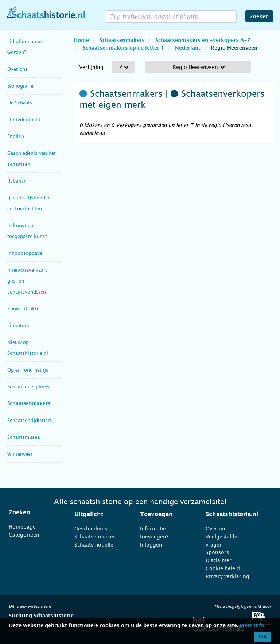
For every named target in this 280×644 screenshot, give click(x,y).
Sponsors (217, 552)
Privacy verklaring (227, 576)
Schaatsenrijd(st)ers (30, 420)
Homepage (22, 527)
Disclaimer (219, 560)
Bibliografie (20, 86)
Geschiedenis (91, 529)
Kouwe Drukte (23, 309)
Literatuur (18, 325)
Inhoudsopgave (25, 253)
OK (263, 637)
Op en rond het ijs (28, 370)
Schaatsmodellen (96, 545)
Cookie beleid (223, 568)
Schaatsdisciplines (28, 387)
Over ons (17, 69)
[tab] (32, 513)
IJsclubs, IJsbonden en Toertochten (29, 203)
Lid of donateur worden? (25, 47)
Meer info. (252, 626)
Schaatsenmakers (29, 404)
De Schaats (20, 103)
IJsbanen (17, 181)
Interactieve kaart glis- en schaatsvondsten (27, 281)
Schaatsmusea (24, 437)
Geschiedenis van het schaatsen (32, 159)
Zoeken (259, 17)
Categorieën (24, 535)
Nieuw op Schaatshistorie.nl (28, 348)
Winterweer (20, 454)
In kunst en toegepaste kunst (27, 231)
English (16, 136)
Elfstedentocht (24, 120)
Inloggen (151, 545)
